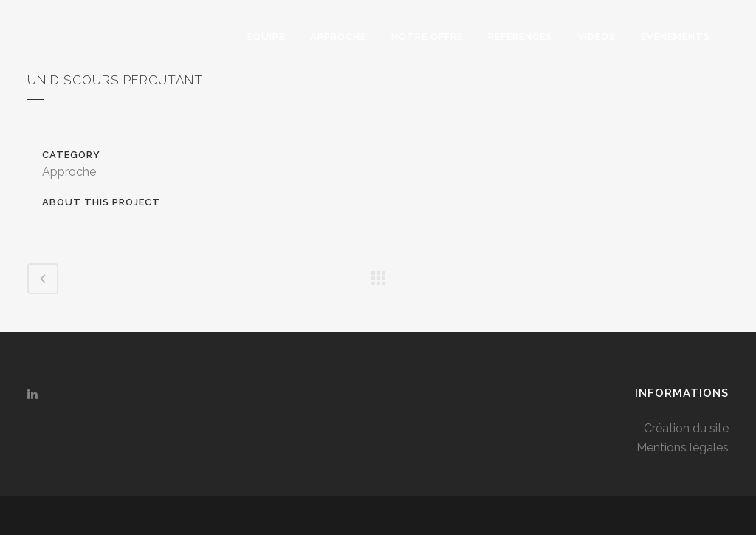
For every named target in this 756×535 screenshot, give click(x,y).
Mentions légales (683, 447)
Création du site (686, 428)
